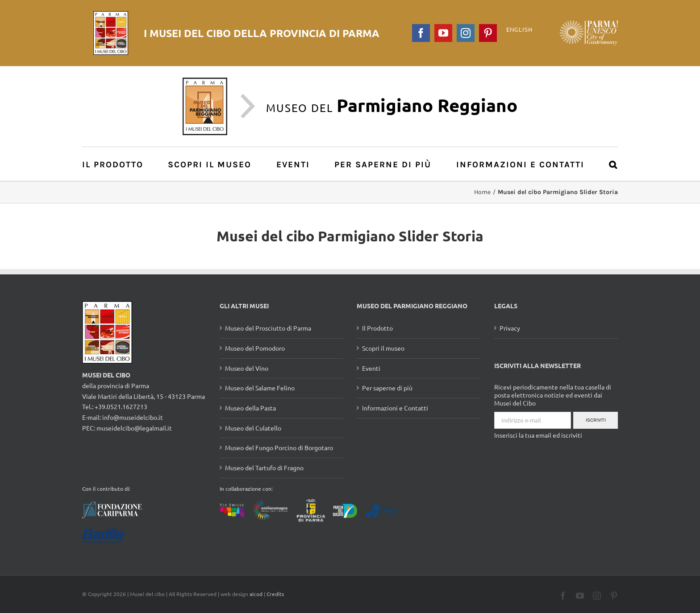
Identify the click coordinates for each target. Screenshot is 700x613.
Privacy (510, 328)
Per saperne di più (387, 388)
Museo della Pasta (250, 408)
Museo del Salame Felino (260, 388)
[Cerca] (613, 164)
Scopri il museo (383, 348)
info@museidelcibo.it (133, 417)
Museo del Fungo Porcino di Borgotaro (279, 447)
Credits (275, 594)
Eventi (371, 368)
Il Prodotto (377, 328)
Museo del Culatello (253, 428)
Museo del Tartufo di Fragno (264, 468)
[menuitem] (118, 164)
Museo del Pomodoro (255, 348)
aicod (256, 594)
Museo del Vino (247, 368)
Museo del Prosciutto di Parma (268, 328)
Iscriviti (596, 420)
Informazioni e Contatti (395, 408)
